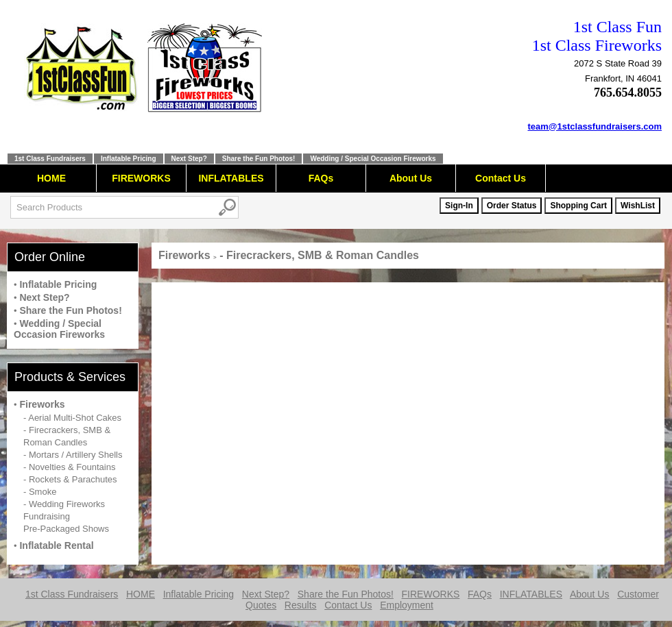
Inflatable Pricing (129, 159)
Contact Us (501, 178)
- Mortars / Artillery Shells (73, 455)
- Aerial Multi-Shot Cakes (72, 418)
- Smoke (40, 492)
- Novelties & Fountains (69, 467)
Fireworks (42, 404)
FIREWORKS (141, 178)
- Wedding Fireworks (64, 504)
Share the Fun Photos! (259, 159)
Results (301, 605)
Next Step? (189, 159)
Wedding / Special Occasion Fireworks (373, 159)
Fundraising (47, 516)
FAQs (321, 178)
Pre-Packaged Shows (66, 529)
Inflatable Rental (56, 545)
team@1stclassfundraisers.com (595, 126)
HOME (51, 178)
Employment (407, 605)
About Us (411, 178)
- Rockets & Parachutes (70, 479)
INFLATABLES (231, 178)
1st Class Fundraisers (50, 159)
